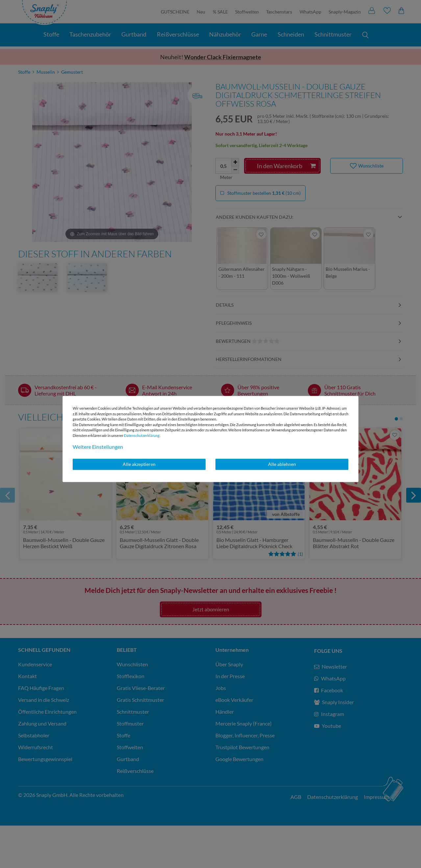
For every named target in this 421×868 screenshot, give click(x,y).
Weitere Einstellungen (98, 447)
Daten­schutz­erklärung (142, 435)
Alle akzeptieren (139, 464)
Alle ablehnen (282, 464)
